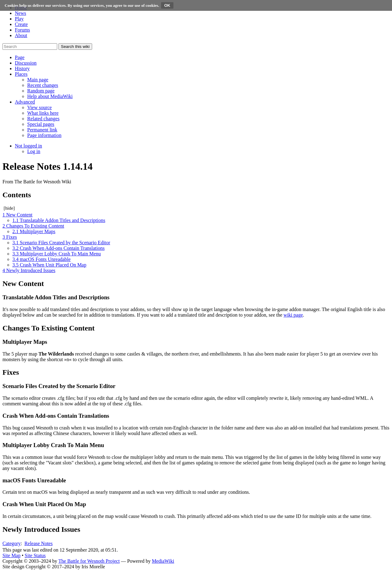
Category (12, 543)
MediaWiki (163, 561)
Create (21, 24)
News (20, 13)
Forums (22, 30)
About (21, 35)
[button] (20, 57)
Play (19, 19)
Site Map (11, 555)
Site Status (35, 555)
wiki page (293, 315)
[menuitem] (38, 80)
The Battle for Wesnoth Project (89, 561)
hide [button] (9, 208)
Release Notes (38, 543)
